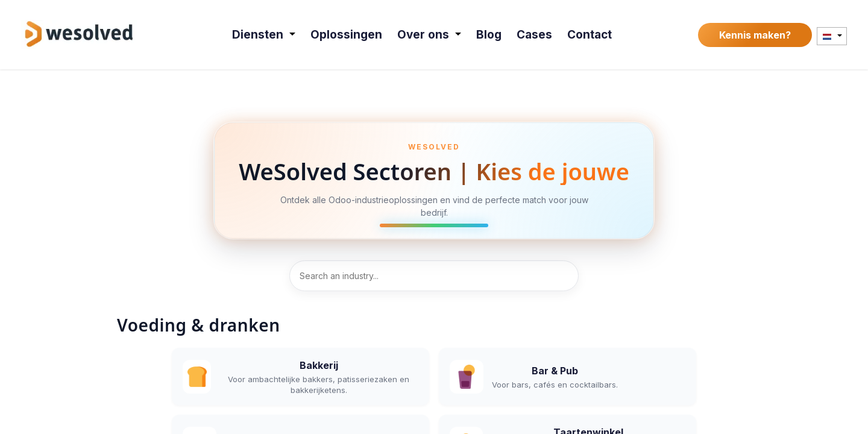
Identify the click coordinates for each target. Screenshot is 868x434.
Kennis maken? (755, 35)
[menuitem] (264, 35)
